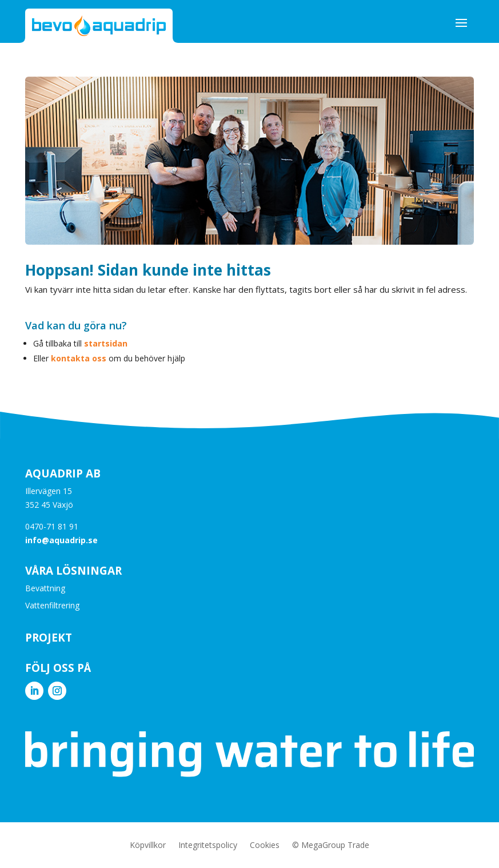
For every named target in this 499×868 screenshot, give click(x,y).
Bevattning (45, 589)
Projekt (49, 638)
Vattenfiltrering (52, 606)
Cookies (265, 846)
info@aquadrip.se (61, 540)
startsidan (106, 343)
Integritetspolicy (208, 846)
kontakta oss (79, 358)
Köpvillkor (148, 846)
